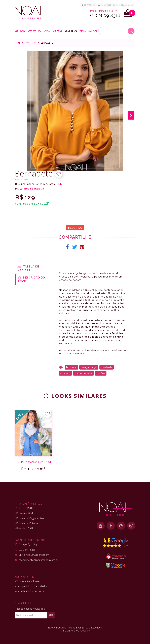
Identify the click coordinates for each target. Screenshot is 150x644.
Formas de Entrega (27, 523)
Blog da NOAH (24, 528)
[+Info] (60, 184)
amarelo (65, 373)
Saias (47, 31)
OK (51, 615)
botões (101, 373)
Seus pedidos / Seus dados (31, 586)
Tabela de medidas (28, 268)
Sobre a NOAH (24, 508)
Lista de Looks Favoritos (30, 591)
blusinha (71, 367)
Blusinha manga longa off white (33, 462)
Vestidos (20, 31)
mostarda (107, 367)
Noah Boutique (34, 189)
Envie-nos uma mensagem (34, 555)
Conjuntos (34, 31)
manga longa (89, 367)
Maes (83, 31)
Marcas (93, 31)
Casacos (57, 31)
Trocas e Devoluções (28, 581)
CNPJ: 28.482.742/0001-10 (75, 631)
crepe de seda (83, 373)
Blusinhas (71, 31)
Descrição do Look (31, 280)
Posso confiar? (24, 513)
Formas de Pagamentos (29, 518)
